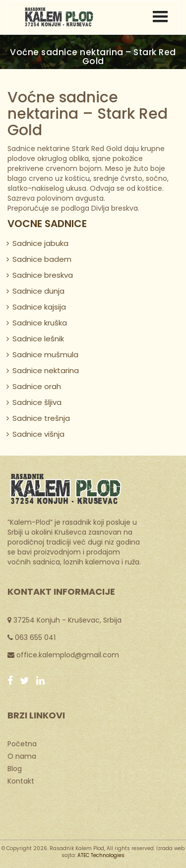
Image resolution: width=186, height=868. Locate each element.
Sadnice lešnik (38, 339)
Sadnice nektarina (46, 370)
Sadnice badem (42, 259)
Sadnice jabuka (40, 243)
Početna (22, 743)
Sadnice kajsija (39, 307)
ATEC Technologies (101, 855)
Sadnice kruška (40, 323)
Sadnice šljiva (37, 402)
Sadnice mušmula (45, 355)
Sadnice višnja (38, 434)
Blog (15, 768)
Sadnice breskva (43, 275)
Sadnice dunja (38, 291)
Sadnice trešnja (41, 418)
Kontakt (21, 781)
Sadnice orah (37, 386)
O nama (22, 756)
